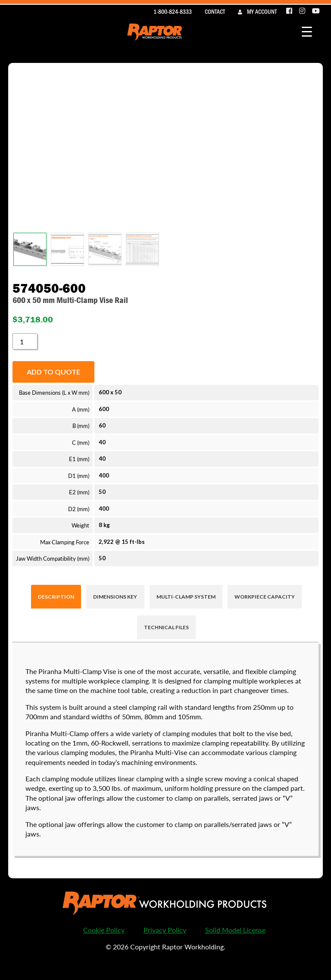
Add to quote (53, 372)
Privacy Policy (165, 930)
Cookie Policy (104, 930)
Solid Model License (235, 930)
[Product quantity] (25, 341)
